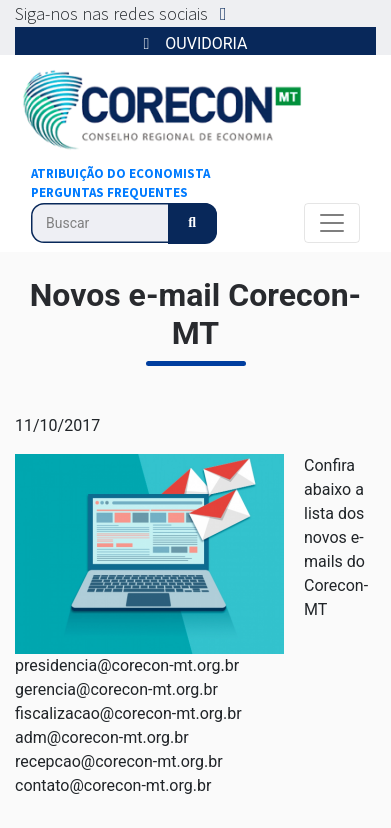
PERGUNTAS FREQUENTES (109, 192)
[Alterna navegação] (332, 223)
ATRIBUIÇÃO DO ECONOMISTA (120, 173)
